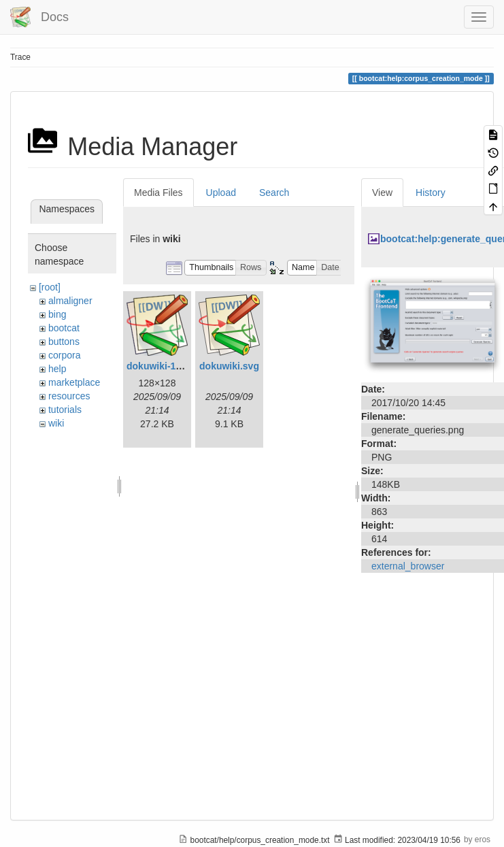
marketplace (74, 382)
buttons (64, 342)
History (431, 193)
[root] (50, 287)
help (57, 369)
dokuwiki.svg (229, 366)
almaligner (70, 301)
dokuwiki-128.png (166, 366)
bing (57, 314)
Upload (221, 193)
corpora (64, 355)
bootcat (64, 328)
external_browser (408, 566)
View (382, 193)
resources (69, 396)
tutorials (65, 410)
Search (274, 193)
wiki (56, 423)
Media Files (158, 193)
